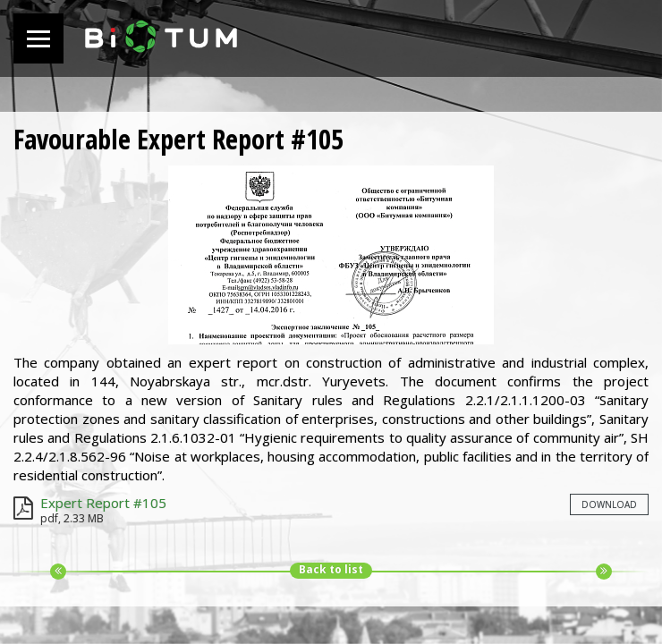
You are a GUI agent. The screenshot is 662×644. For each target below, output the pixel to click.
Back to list (331, 570)
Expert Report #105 (103, 503)
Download (609, 504)
